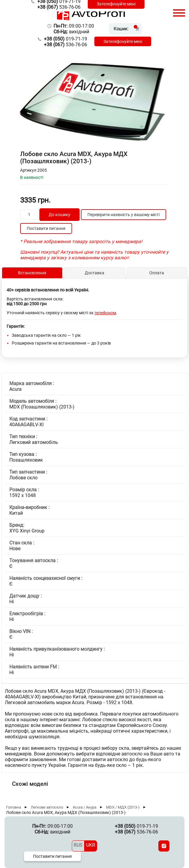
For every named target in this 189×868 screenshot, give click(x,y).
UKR (91, 845)
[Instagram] (164, 846)
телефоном (105, 313)
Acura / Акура (85, 807)
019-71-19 (66, 39)
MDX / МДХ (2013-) (123, 807)
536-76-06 (59, 7)
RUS (78, 845)
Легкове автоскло (47, 807)
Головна (14, 807)
